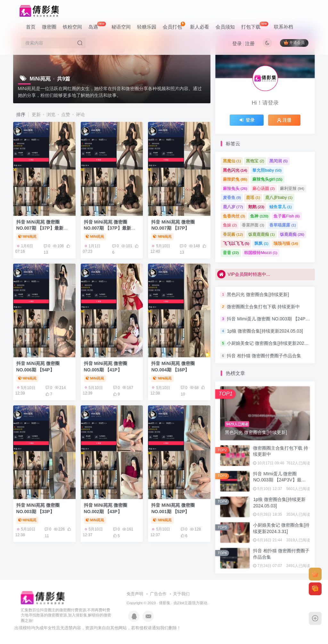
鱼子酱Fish (287, 216)
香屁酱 (233, 234)
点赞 (66, 114)
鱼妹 (230, 225)
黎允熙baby (267, 170)
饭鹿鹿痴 (292, 234)
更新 (36, 114)
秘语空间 (121, 27)
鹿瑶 (253, 197)
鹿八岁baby (279, 197)
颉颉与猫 (286, 243)
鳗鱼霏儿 (281, 207)
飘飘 (261, 243)
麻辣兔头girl (267, 179)
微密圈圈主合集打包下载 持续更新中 (263, 307)
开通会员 (294, 42)
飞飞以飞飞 (236, 243)
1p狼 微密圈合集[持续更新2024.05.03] (265, 331)
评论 (80, 114)
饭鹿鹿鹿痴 (262, 234)
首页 (31, 27)
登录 (237, 43)
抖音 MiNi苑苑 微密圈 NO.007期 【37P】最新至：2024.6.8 (40, 228)
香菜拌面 (253, 225)
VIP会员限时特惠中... (243, 274)
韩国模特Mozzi (261, 253)
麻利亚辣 (292, 188)
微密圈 (49, 27)
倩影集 (165, 603)
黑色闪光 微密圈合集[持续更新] (258, 294)
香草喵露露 (283, 225)
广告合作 (158, 594)
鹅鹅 (256, 207)
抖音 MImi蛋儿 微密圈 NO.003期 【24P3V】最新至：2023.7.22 (279, 480)
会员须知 (225, 27)
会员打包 (174, 25)
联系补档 (283, 27)
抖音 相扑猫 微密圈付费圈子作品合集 (264, 356)
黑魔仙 (232, 161)
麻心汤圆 (264, 188)
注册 (250, 43)
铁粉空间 (72, 27)
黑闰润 (279, 161)
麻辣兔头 (235, 188)
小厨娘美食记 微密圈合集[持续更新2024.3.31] (272, 343)
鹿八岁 (233, 207)
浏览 (51, 114)
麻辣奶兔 (235, 179)
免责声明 (135, 594)
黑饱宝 (255, 161)
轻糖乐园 (147, 27)
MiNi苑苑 (28, 236)
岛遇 (97, 25)
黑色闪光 (235, 170)
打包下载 (255, 25)
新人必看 (200, 27)
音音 (231, 253)
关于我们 (181, 594)
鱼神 (259, 216)
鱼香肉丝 (234, 216)
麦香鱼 (232, 197)
